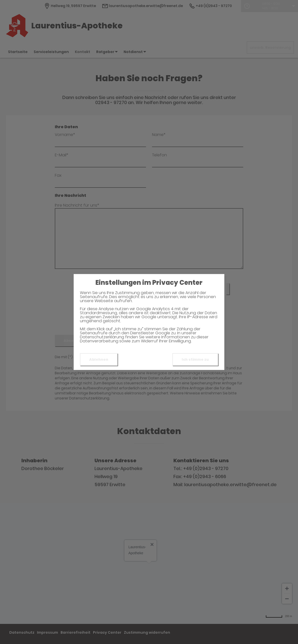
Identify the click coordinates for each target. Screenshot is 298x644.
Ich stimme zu (195, 359)
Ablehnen (99, 359)
